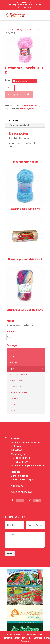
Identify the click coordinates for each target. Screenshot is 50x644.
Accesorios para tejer (20, 375)
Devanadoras (16, 387)
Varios (13, 411)
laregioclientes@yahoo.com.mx (28, 466)
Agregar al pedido (19, 94)
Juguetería (26, 357)
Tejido (13, 29)
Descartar (25, 641)
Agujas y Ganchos (18, 381)
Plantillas (14, 399)
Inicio (7, 29)
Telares (13, 405)
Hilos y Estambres (24, 29)
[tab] (25, 121)
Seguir (20, 500)
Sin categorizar (16, 363)
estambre (24, 109)
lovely (32, 109)
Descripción (13, 120)
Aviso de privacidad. (22, 492)
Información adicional (18, 125)
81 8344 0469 (23, 462)
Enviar (10, 553)
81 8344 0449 (23, 458)
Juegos (26, 351)
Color (8, 80)
